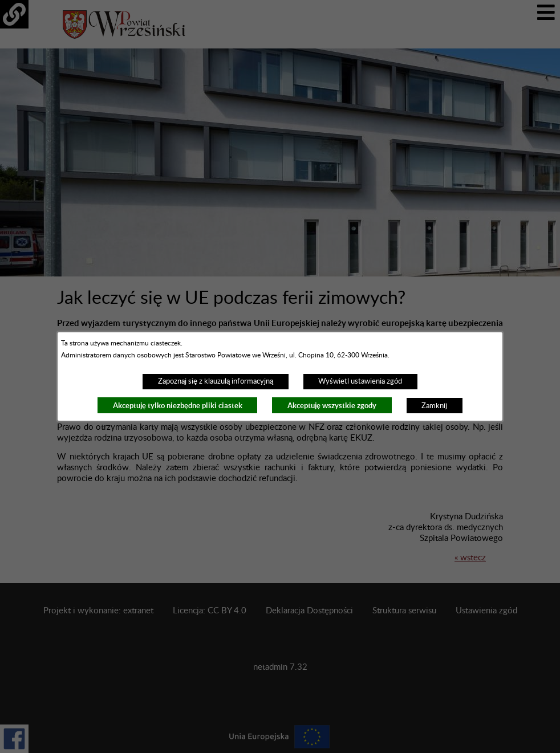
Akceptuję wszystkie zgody (332, 406)
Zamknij (434, 406)
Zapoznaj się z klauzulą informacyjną (216, 381)
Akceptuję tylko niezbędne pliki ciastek (178, 406)
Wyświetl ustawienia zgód (360, 381)
